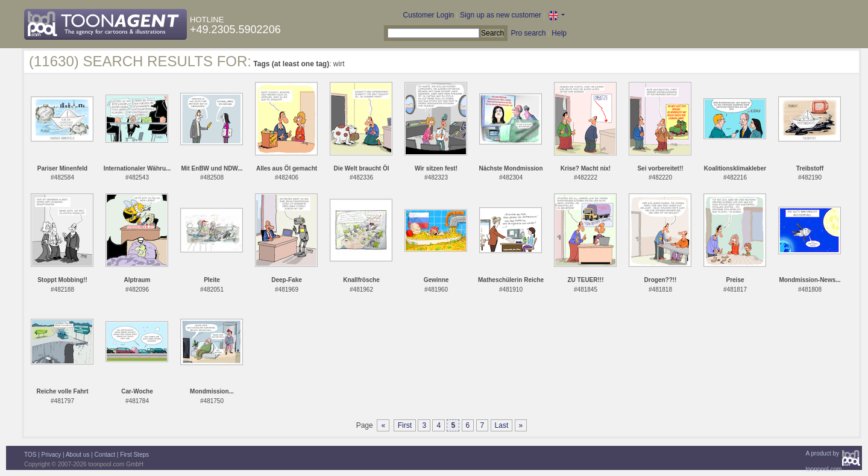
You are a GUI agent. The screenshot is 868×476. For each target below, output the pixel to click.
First (405, 425)
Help (559, 33)
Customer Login (429, 15)
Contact (105, 455)
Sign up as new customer (501, 15)
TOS (30, 455)
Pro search (528, 33)
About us (77, 455)
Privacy (52, 455)
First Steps (134, 455)
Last (502, 425)
